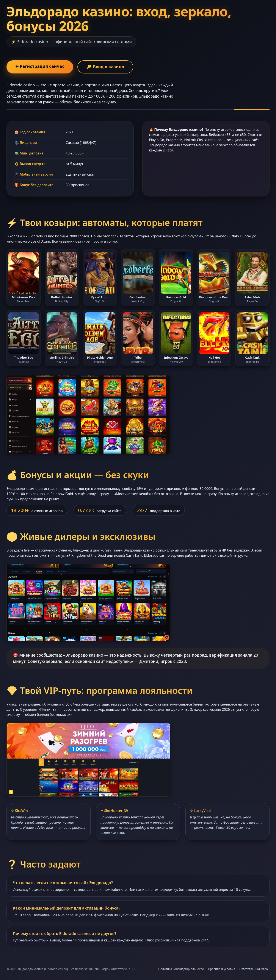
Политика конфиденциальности (181, 969)
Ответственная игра (254, 969)
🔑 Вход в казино (105, 67)
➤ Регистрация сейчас (40, 66)
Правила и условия (221, 969)
